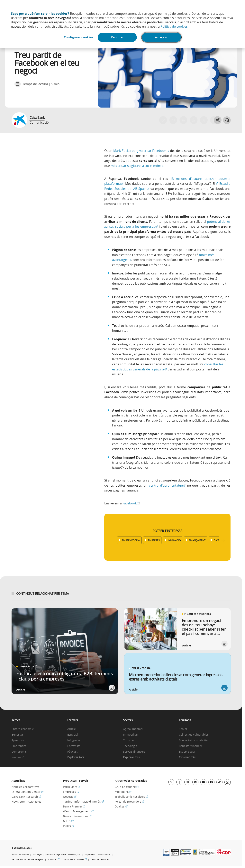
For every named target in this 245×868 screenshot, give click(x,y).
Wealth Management (78, 811)
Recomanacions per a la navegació (28, 859)
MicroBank (123, 792)
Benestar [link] (17, 735)
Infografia (74, 740)
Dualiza (121, 806)
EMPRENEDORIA (131, 540)
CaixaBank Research (26, 797)
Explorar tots (76, 757)
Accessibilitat (104, 855)
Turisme (128, 740)
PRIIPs (68, 826)
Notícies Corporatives (26, 787)
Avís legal (37, 855)
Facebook (131, 503)
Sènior (183, 729)
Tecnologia (130, 746)
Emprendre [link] (19, 746)
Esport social (187, 752)
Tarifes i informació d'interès (83, 801)
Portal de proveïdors (130, 801)
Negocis (70, 797)
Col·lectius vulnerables (194, 735)
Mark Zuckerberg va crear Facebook (141, 151)
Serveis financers (134, 752)
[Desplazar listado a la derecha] (223, 540)
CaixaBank (37, 118)
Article (72, 729)
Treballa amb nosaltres (131, 797)
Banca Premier (74, 806)
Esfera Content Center (28, 792)
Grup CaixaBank (127, 787)
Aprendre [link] (18, 740)
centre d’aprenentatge (167, 485)
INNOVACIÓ (174, 540)
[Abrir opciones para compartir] (217, 120)
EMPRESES (154, 540)
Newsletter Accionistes (26, 801)
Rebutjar (117, 37)
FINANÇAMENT (197, 540)
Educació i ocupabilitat (194, 740)
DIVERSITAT (220, 540)
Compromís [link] (19, 752)
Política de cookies (174, 26)
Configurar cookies (78, 37)
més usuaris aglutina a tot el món (137, 166)
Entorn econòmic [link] (23, 729)
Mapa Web (90, 855)
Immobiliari (131, 735)
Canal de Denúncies (100, 859)
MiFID (68, 821)
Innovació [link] (18, 757)
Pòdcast (72, 752)
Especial (73, 735)
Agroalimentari (133, 729)
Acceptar (162, 37)
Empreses (71, 792)
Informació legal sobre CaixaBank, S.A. (63, 855)
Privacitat (54, 859)
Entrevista (74, 746)
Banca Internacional (78, 816)
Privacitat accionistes (76, 859)
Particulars (72, 787)
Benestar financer (191, 746)
